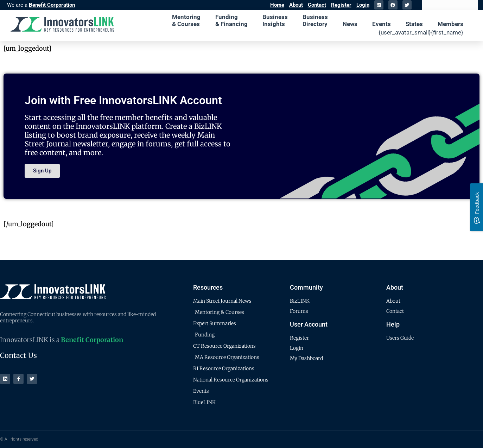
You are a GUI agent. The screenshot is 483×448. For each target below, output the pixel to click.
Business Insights (275, 20)
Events (382, 24)
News (350, 24)
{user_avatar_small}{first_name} (421, 32)
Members (450, 24)
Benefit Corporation (52, 5)
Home (277, 5)
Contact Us (18, 355)
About (296, 5)
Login (363, 5)
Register (341, 5)
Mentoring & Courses (186, 20)
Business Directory (315, 20)
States (414, 24)
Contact (317, 5)
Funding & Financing (231, 20)
